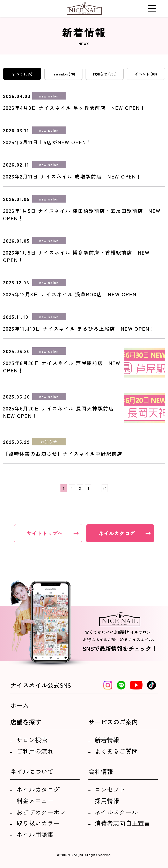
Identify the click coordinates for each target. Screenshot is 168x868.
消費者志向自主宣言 (122, 823)
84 (105, 488)
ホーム (20, 705)
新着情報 (107, 740)
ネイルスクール (116, 812)
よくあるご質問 (116, 751)
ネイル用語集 (35, 834)
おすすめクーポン (41, 812)
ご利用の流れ (35, 751)
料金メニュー (35, 801)
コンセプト (110, 789)
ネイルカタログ (38, 789)
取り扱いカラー (38, 823)
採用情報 (107, 801)
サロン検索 (32, 740)
